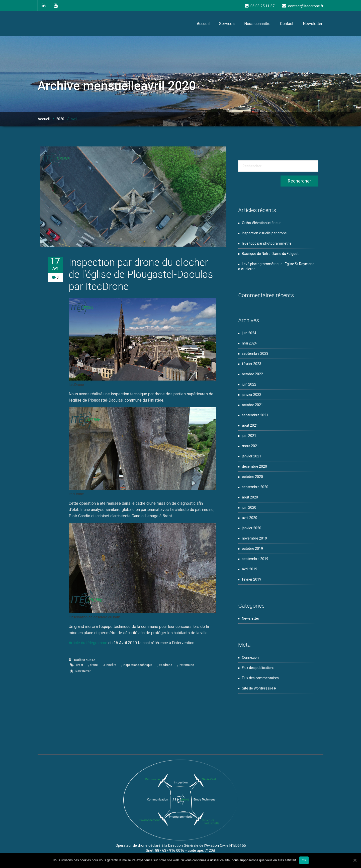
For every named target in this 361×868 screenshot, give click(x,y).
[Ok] (355, 860)
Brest (80, 665)
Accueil (203, 24)
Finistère (110, 665)
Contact (287, 24)
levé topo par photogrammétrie (267, 243)
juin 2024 (249, 333)
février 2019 (252, 579)
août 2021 (250, 425)
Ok (304, 860)
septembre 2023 (255, 354)
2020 (60, 119)
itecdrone (166, 665)
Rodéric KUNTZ (82, 660)
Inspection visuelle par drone (264, 233)
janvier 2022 (252, 395)
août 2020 (250, 497)
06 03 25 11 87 (262, 6)
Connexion (250, 657)
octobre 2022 (252, 374)
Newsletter (313, 24)
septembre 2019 (255, 559)
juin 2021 (249, 436)
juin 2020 (249, 507)
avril (74, 119)
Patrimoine (186, 665)
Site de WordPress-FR (259, 688)
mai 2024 (249, 343)
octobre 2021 (252, 405)
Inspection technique (138, 665)
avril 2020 (250, 518)
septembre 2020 (255, 487)
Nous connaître (257, 24)
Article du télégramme (88, 643)
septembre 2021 (255, 415)
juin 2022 (249, 384)
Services (227, 24)
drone (94, 665)
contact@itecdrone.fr (306, 6)
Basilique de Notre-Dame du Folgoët (270, 254)
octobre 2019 (252, 549)
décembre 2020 (254, 466)
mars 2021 (250, 446)
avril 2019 (250, 569)
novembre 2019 (254, 538)
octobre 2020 (252, 477)
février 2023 (252, 364)
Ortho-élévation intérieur (261, 223)
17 (55, 264)
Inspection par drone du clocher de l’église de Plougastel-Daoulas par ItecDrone (141, 275)
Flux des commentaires (260, 678)
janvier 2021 (252, 456)
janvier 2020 (252, 528)
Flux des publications (258, 668)
